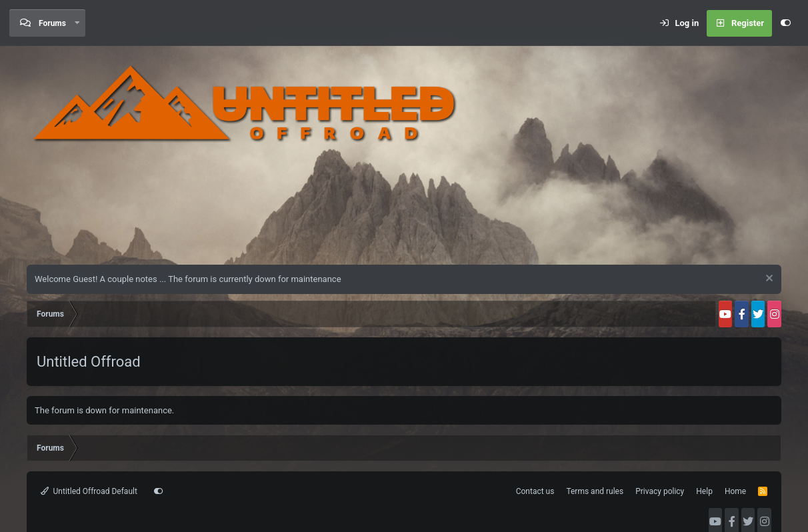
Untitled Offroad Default (89, 491)
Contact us (535, 491)
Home (735, 491)
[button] (77, 23)
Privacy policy (660, 491)
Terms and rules (595, 491)
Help (704, 491)
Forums (52, 23)
